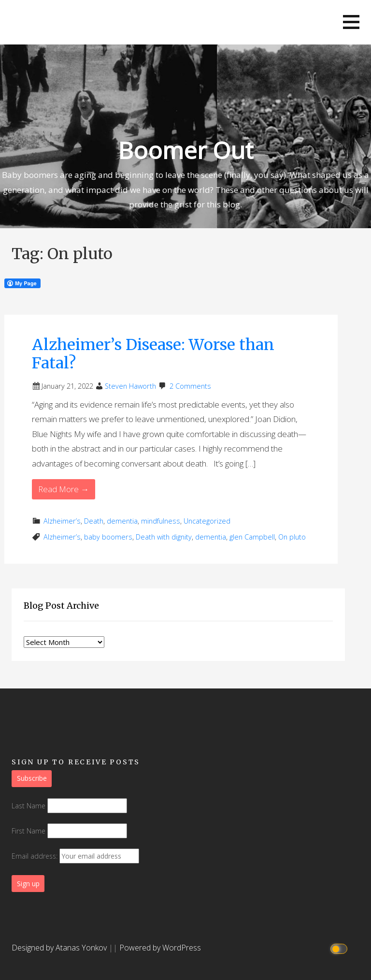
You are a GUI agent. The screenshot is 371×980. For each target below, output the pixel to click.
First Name (29, 831)
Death (94, 521)
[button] (351, 22)
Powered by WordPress (160, 948)
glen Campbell (252, 537)
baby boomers (108, 537)
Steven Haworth (130, 386)
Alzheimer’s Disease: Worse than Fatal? (153, 354)
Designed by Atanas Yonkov (60, 948)
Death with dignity (164, 537)
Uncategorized (207, 521)
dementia (122, 521)
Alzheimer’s (62, 521)
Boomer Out (185, 150)
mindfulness (161, 521)
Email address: (75, 856)
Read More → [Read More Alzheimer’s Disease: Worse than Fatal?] (64, 489)
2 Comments (190, 386)
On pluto (292, 537)
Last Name (29, 806)
